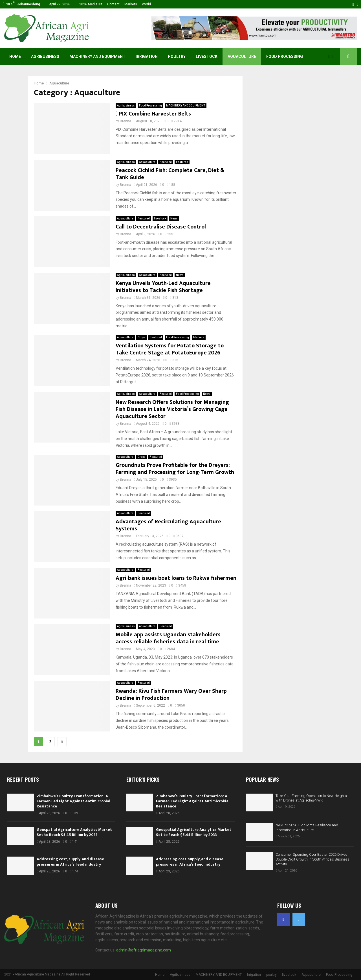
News (174, 218)
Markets (131, 4)
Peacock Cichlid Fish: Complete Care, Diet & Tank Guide (170, 174)
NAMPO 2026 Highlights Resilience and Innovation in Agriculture (307, 827)
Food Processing (285, 56)
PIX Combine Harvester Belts (153, 114)
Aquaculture (242, 56)
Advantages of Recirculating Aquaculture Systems (168, 525)
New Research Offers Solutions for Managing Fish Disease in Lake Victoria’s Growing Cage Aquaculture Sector (172, 409)
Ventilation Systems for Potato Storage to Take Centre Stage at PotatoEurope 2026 (170, 349)
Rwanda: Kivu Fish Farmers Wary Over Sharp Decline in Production (171, 695)
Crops (142, 337)
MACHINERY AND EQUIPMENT (97, 56)
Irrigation (147, 56)
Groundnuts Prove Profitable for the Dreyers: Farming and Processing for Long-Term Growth (175, 469)
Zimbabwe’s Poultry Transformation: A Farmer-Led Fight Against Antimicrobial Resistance (73, 801)
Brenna (126, 121)
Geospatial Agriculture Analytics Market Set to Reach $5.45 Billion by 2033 (74, 832)
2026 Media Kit (91, 4)
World (146, 4)
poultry (177, 56)
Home (15, 56)
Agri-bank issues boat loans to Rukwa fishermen (176, 578)
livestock (207, 56)
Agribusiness (45, 56)
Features (182, 162)
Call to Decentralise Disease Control (161, 227)
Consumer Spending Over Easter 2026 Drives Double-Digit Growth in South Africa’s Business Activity (312, 859)
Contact (113, 4)
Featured (166, 162)
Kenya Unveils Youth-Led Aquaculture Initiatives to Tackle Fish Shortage (163, 287)
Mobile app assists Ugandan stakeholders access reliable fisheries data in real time (168, 638)
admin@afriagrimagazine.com (144, 950)
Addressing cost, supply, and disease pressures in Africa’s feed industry (70, 862)
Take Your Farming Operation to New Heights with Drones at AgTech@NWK (311, 798)
